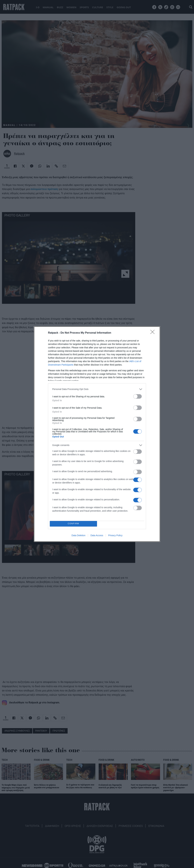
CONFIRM (73, 524)
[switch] (137, 396)
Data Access (97, 535)
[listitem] (97, 389)
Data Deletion (78, 535)
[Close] (154, 333)
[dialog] (97, 434)
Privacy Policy (115, 535)
